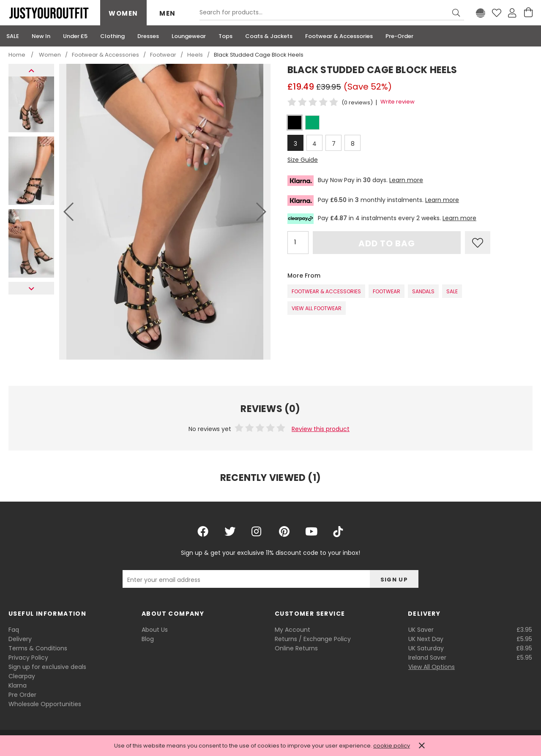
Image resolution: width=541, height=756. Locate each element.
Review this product (321, 429)
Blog (148, 639)
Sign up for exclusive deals (47, 667)
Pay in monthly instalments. (373, 201)
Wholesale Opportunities (45, 704)
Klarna (18, 685)
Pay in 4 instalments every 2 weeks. (382, 219)
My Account (292, 630)
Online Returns (296, 648)
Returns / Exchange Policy (313, 639)
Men (168, 13)
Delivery (20, 639)
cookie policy (392, 746)
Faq (14, 630)
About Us (155, 630)
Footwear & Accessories (326, 291)
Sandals (423, 291)
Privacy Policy (28, 658)
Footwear (387, 291)
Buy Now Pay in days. (355, 181)
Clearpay (22, 676)
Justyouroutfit (49, 13)
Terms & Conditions (38, 648)
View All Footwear (317, 308)
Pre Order (22, 695)
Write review (398, 102)
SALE (452, 291)
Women (123, 13)
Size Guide (303, 160)
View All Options (432, 667)
